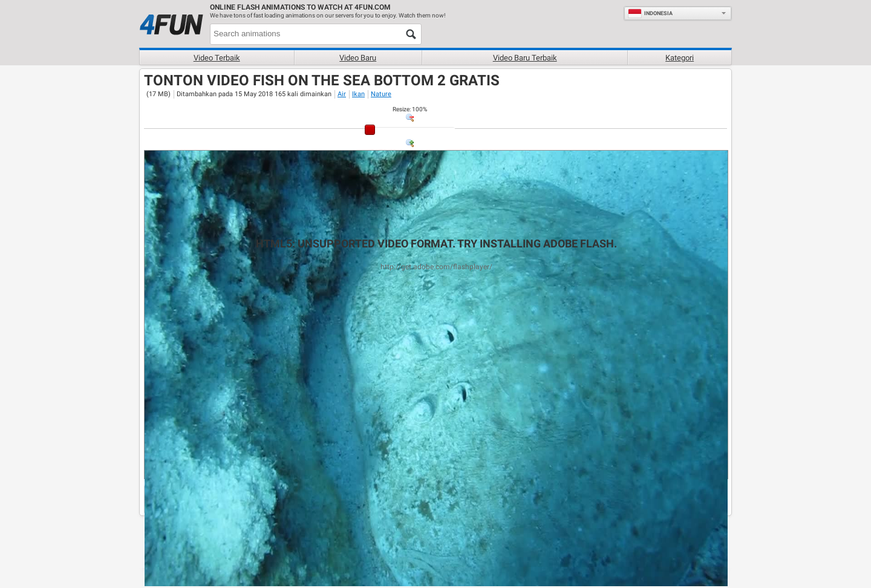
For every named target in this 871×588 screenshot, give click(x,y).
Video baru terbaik (525, 58)
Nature (381, 94)
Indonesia (650, 13)
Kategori (680, 58)
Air (342, 94)
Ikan (358, 94)
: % (410, 109)
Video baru (358, 58)
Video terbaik (217, 58)
